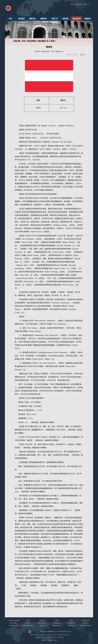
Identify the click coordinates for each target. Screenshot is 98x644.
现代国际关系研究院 (86, 626)
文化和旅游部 (86, 620)
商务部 (71, 620)
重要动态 (32, 19)
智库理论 (66, 19)
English (79, 4)
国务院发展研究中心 (28, 626)
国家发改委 (43, 620)
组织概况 (21, 19)
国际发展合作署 (43, 623)
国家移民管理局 (57, 626)
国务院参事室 (57, 623)
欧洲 (52, 41)
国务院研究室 (71, 623)
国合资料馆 (77, 19)
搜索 (89, 4)
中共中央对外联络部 (14, 620)
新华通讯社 (86, 623)
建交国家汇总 (43, 41)
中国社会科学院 (14, 626)
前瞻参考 (88, 19)
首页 (10, 19)
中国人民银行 (14, 623)
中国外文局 (43, 626)
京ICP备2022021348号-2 (63, 632)
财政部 (57, 620)
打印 (84, 55)
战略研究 (44, 19)
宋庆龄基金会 (71, 626)
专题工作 (54, 19)
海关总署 (28, 623)
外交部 (28, 620)
